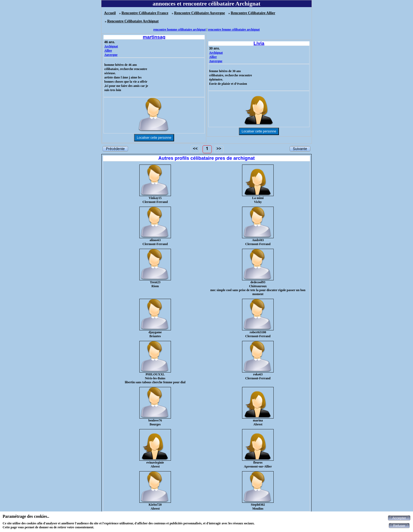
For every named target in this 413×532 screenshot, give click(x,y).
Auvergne (111, 55)
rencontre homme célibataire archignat (180, 29)
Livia (259, 43)
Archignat (111, 46)
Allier (108, 51)
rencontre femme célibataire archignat (234, 29)
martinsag (154, 37)
